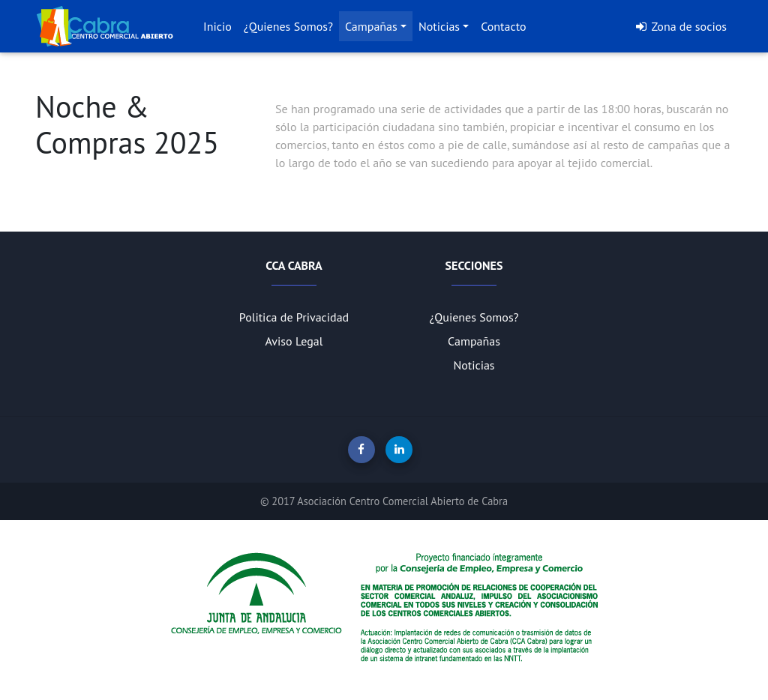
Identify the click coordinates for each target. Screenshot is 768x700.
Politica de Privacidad (294, 317)
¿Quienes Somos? (288, 26)
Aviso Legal (294, 341)
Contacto (503, 26)
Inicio (217, 26)
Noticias (439, 26)
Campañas (371, 26)
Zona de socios (681, 26)
